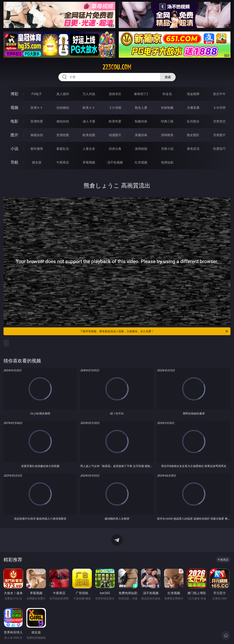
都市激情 (37, 149)
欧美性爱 (115, 121)
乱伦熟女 (193, 121)
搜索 (168, 77)
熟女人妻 (141, 108)
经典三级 (167, 121)
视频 (14, 107)
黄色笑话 (193, 149)
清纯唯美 (167, 135)
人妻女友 (89, 149)
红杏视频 (141, 162)
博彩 (14, 94)
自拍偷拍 (63, 108)
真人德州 (63, 94)
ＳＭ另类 (219, 108)
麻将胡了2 (141, 94)
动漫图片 (115, 135)
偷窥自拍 (37, 135)
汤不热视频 (115, 162)
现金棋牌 (193, 94)
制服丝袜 (141, 121)
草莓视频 (89, 162)
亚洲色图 (63, 135)
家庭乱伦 (63, 149)
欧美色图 (89, 135)
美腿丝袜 (141, 135)
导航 (14, 162)
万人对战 (89, 94)
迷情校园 (141, 149)
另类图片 (219, 135)
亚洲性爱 (37, 121)
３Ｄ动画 (115, 108)
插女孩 (37, 162)
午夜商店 (63, 162)
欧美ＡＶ (89, 108)
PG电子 (37, 94)
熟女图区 (193, 135)
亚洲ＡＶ (37, 108)
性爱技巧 (219, 149)
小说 (14, 149)
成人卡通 (89, 121)
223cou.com (117, 67)
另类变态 (219, 121)
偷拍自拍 (63, 121)
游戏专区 (115, 94)
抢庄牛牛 (219, 94)
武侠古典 (115, 149)
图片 (14, 135)
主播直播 (193, 108)
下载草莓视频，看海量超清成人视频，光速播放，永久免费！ (154, 331)
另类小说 (167, 149)
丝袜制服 (167, 108)
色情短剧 (167, 162)
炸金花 (167, 94)
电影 (14, 121)
